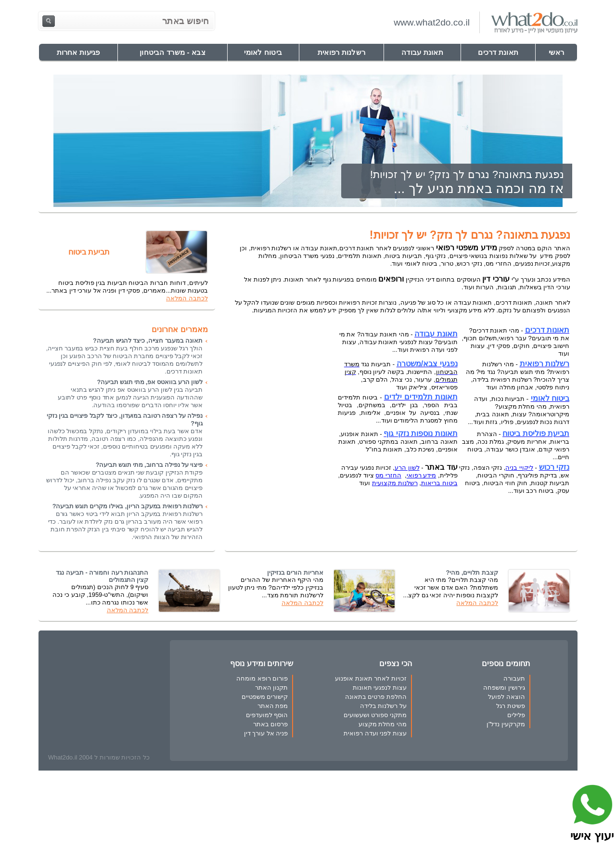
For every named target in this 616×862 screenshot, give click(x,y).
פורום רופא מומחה (262, 678)
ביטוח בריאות (439, 483)
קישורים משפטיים (265, 697)
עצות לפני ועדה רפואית (375, 733)
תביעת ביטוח (89, 252)
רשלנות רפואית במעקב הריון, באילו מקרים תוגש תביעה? (128, 506)
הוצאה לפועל (507, 697)
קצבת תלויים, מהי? (472, 573)
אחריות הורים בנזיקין (295, 573)
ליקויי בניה (519, 468)
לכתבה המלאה (187, 298)
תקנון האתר (272, 688)
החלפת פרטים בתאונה (376, 697)
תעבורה (514, 678)
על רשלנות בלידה (383, 706)
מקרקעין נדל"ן (506, 724)
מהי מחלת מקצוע (383, 724)
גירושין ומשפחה (504, 688)
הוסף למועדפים (267, 715)
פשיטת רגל (511, 706)
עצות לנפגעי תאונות (380, 688)
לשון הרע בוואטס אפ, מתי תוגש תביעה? (149, 382)
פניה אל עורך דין (266, 733)
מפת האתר (273, 706)
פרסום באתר (271, 724)
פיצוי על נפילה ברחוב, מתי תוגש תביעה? (149, 465)
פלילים (516, 715)
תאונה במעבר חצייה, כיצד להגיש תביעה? (148, 341)
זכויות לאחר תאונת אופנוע (371, 678)
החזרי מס (388, 475)
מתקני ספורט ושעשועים (375, 715)
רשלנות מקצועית (395, 483)
